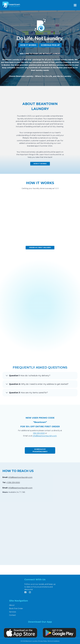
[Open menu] (75, 5)
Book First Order (16, 608)
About (12, 605)
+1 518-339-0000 (13, 492)
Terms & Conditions (54, 641)
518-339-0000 (39, 443)
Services (13, 612)
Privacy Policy (43, 641)
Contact (12, 615)
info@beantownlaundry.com (45, 445)
